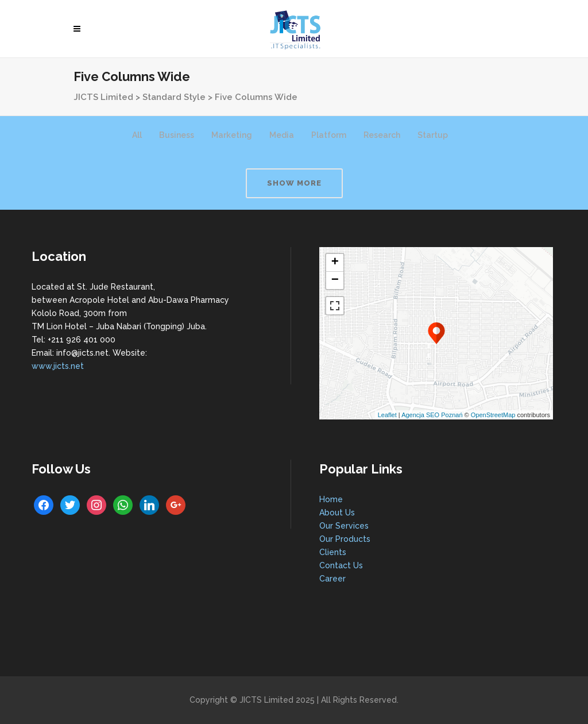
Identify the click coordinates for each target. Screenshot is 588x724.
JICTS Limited (103, 97)
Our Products (345, 539)
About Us (337, 513)
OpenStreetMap (493, 415)
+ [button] (335, 263)
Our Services (344, 526)
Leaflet (387, 415)
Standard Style (174, 97)
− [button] (335, 280)
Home (331, 499)
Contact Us (341, 565)
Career (332, 579)
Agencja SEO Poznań (432, 415)
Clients (333, 552)
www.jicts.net (58, 366)
